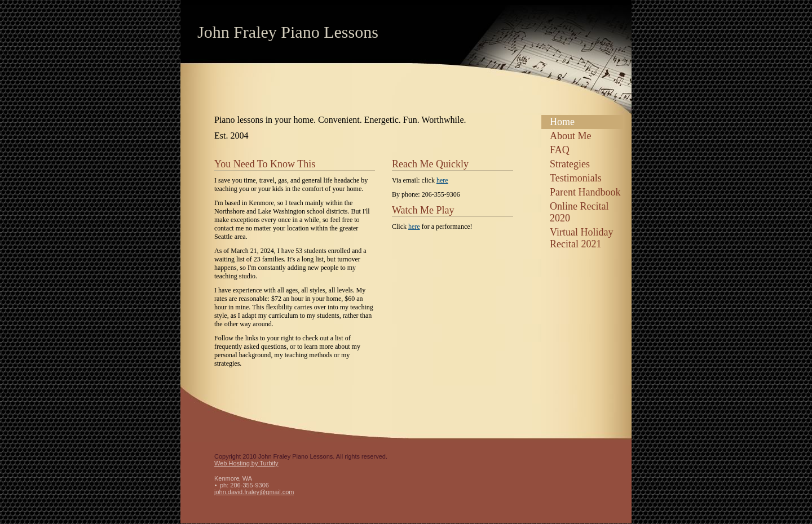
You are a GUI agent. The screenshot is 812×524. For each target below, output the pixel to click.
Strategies (570, 164)
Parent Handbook (585, 192)
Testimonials (576, 178)
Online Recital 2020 (579, 212)
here (442, 180)
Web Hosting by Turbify (246, 463)
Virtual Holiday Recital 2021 (581, 238)
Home (562, 122)
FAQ (560, 150)
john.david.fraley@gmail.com (254, 492)
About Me (571, 136)
